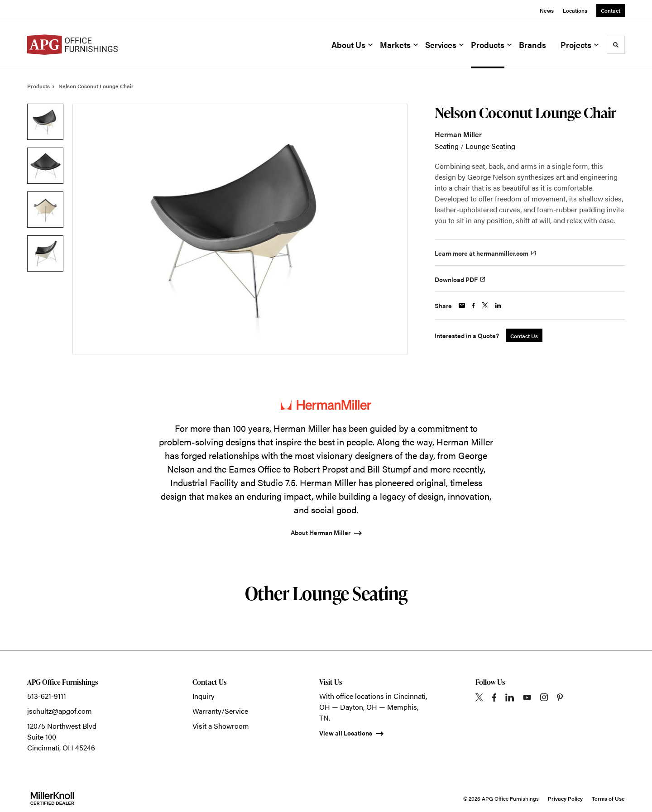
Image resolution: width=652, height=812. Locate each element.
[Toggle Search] (616, 45)
